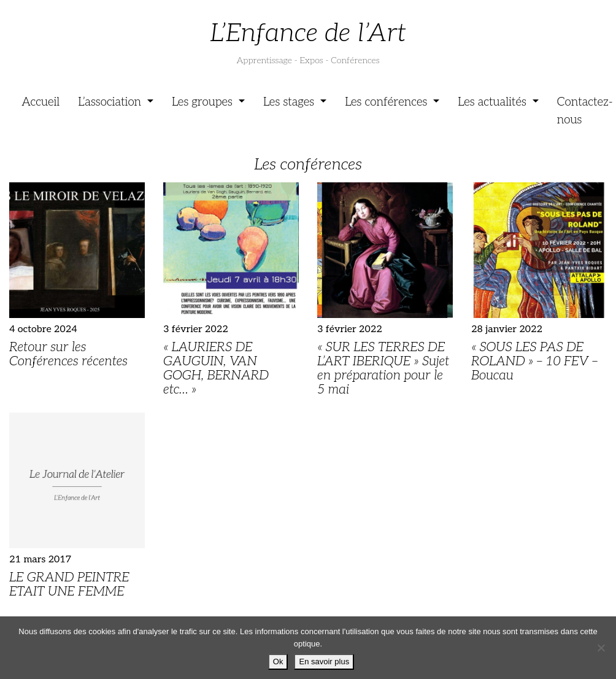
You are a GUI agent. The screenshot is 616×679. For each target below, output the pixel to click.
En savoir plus (324, 662)
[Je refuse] (601, 648)
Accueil (40, 102)
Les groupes (204, 102)
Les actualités (494, 102)
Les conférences (387, 102)
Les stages (290, 102)
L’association (111, 102)
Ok (278, 662)
